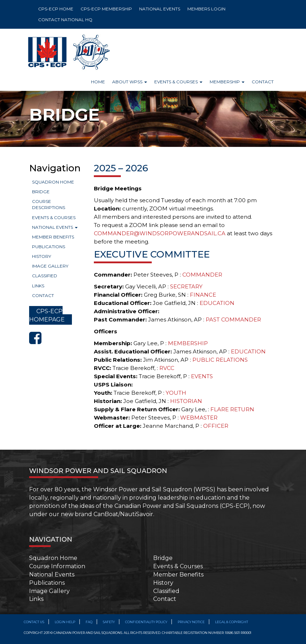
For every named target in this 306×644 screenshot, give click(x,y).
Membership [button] (227, 82)
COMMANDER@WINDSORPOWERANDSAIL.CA (160, 233)
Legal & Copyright (232, 622)
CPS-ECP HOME (56, 9)
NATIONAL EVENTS (160, 9)
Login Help (65, 622)
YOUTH (176, 393)
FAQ (89, 622)
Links (38, 286)
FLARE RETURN (232, 409)
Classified (45, 276)
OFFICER (216, 426)
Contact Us (34, 622)
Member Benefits (53, 237)
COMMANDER (202, 275)
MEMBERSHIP (188, 343)
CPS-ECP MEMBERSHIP (106, 9)
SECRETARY (186, 286)
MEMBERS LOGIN (206, 9)
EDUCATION (217, 303)
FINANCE (203, 295)
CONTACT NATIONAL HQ (65, 20)
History (42, 256)
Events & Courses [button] (178, 82)
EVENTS (202, 376)
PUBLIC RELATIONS (220, 360)
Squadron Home (53, 182)
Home (98, 82)
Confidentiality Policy (146, 622)
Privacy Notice (191, 622)
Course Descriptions (49, 204)
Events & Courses (54, 217)
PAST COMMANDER (233, 319)
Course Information (57, 566)
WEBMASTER (199, 418)
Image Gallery (50, 266)
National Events (55, 227)
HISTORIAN (186, 401)
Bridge (41, 192)
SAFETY (109, 622)
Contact (263, 82)
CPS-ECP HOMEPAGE (47, 315)
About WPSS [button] (130, 82)
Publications (49, 247)
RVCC (167, 368)
